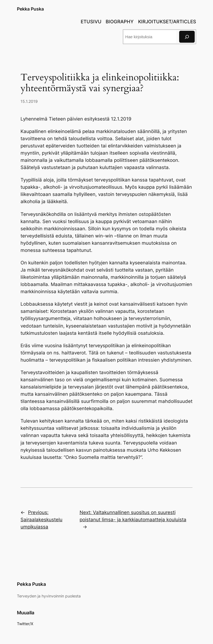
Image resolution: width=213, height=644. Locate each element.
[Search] (187, 37)
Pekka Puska (30, 9)
